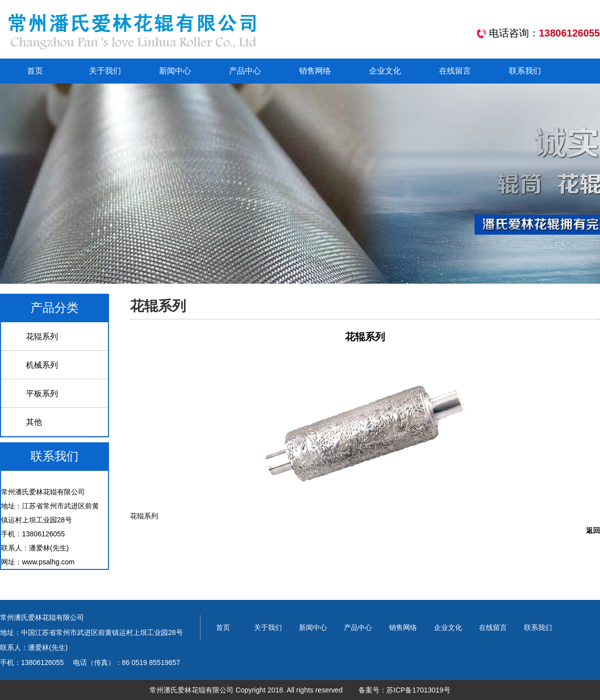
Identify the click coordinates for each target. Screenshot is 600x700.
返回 (593, 530)
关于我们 (105, 71)
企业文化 (385, 71)
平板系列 (42, 394)
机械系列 (42, 365)
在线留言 (455, 71)
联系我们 (525, 71)
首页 (35, 71)
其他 (34, 422)
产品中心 (245, 71)
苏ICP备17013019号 (418, 690)
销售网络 (315, 71)
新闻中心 (175, 71)
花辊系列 (42, 336)
